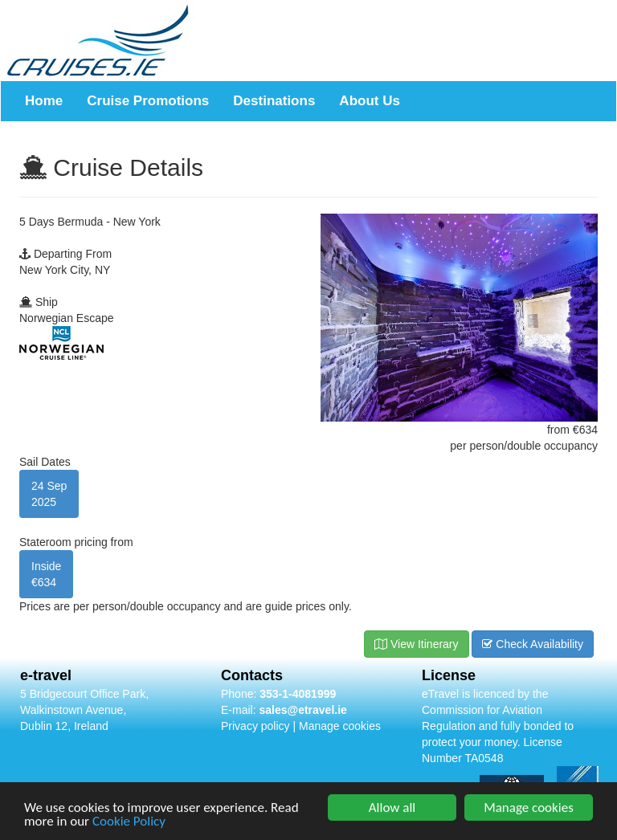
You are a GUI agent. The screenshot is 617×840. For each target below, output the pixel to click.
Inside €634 (46, 574)
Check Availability (533, 644)
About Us (370, 101)
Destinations (274, 101)
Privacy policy (255, 726)
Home (44, 101)
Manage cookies (340, 726)
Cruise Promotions (148, 101)
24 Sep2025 (49, 494)
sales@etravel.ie (302, 710)
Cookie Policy (129, 823)
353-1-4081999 (298, 694)
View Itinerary (416, 644)
